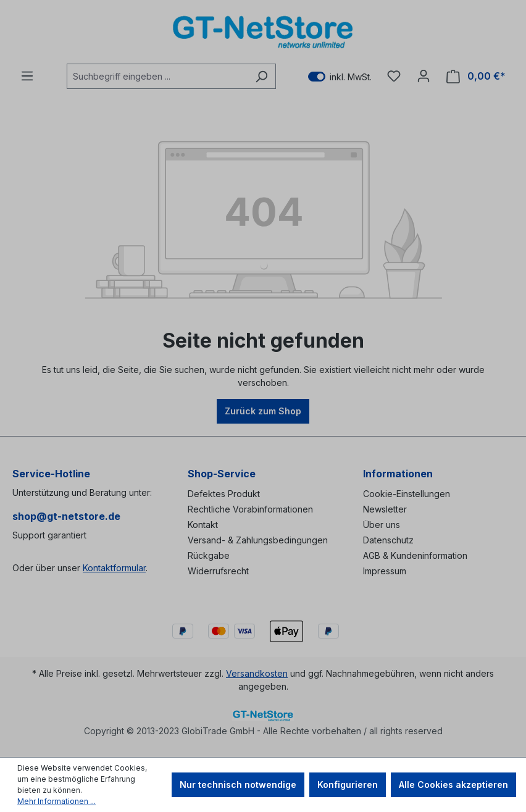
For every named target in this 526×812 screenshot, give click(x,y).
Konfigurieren (348, 785)
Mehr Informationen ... (56, 801)
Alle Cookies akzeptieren (453, 785)
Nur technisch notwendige (238, 785)
